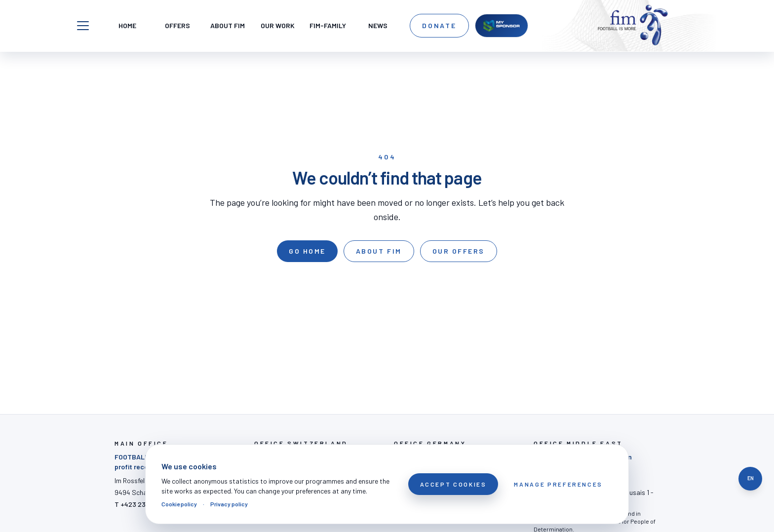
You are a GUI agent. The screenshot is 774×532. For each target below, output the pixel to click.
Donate (439, 25)
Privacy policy (229, 504)
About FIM (379, 251)
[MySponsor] (502, 26)
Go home (307, 251)
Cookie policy (179, 504)
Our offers (459, 251)
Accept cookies (453, 484)
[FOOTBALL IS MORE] (633, 26)
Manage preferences (558, 484)
